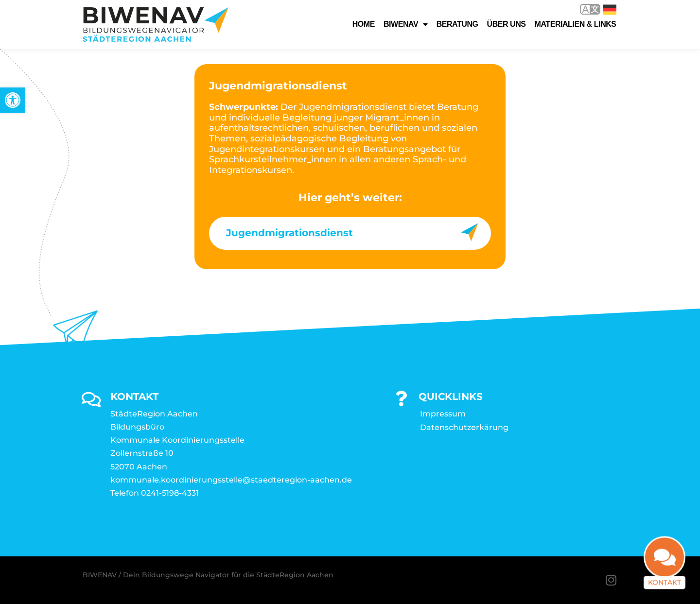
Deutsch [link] (610, 10)
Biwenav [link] (406, 24)
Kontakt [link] (665, 585)
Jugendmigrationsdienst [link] (289, 233)
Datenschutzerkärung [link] (464, 427)
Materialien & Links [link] (576, 24)
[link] (13, 100)
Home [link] (364, 24)
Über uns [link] (507, 24)
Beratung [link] (457, 24)
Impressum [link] (443, 414)
